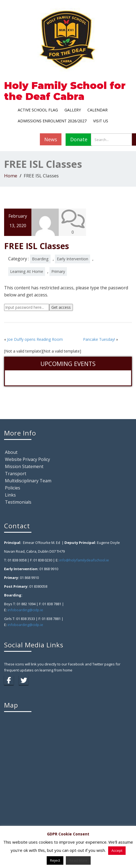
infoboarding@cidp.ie (25, 610)
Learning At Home (27, 271)
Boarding (40, 259)
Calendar (97, 110)
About (11, 452)
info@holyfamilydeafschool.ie (84, 560)
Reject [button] (55, 860)
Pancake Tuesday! (99, 339)
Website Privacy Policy (27, 459)
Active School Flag (38, 110)
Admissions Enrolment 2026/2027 (52, 121)
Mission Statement (24, 466)
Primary (58, 271)
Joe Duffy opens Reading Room (35, 339)
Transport (16, 474)
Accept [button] (117, 850)
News (51, 139)
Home (11, 176)
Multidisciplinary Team (28, 481)
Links (10, 495)
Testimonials (18, 502)
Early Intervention (73, 259)
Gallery (73, 110)
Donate (79, 139)
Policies (13, 488)
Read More (78, 860)
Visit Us (101, 121)
